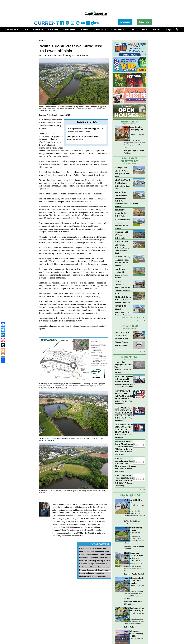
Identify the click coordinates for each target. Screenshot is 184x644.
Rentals (139, 321)
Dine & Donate (121, 342)
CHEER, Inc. (122, 345)
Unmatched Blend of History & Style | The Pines (133, 129)
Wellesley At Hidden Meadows (133, 501)
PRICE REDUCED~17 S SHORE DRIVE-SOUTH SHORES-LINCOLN (122, 296)
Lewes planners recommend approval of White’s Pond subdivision (97, 129)
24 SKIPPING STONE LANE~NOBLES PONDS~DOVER (123, 308)
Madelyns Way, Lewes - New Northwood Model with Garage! (121, 169)
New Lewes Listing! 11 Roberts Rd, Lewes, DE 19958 (122, 271)
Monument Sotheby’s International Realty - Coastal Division (126, 202)
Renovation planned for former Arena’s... (96, 554)
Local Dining (130, 326)
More (140, 351)
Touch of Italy (123, 338)
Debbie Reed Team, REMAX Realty (133, 603)
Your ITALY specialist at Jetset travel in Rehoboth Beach (125, 379)
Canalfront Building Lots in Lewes (133, 529)
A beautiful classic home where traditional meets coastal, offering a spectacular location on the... (134, 621)
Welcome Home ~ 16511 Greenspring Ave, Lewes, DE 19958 (122, 221)
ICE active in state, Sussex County (93, 548)
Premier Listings (130, 495)
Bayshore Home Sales (122, 175)
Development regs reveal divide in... (94, 564)
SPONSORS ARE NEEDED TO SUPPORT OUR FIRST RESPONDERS (125, 395)
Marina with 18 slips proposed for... (94, 576)
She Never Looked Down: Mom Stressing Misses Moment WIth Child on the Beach (125, 445)
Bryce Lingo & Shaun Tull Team (134, 152)
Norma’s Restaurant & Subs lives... (93, 570)
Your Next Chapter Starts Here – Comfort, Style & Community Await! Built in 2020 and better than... (134, 567)
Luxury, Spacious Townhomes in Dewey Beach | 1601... (133, 633)
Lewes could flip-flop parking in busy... (95, 561)
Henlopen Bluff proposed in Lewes (83, 136)
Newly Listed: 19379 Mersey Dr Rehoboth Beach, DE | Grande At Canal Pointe (122, 194)
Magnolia (127, 560)
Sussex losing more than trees (92, 573)
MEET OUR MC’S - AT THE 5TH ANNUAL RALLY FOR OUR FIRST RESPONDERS (125, 411)
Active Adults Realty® (121, 227)
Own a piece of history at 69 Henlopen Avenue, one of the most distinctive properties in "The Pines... (134, 144)
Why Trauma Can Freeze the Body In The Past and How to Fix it (125, 478)
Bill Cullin (121, 216)
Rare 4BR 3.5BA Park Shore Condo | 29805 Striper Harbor (134, 580)
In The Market (130, 357)
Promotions (127, 318)
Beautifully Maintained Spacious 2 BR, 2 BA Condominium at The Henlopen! (123, 212)
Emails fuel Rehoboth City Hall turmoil (95, 558)
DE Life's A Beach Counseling (123, 453)
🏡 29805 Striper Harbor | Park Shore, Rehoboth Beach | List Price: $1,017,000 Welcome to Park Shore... (133, 595)
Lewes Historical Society (123, 371)
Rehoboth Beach (129, 135)
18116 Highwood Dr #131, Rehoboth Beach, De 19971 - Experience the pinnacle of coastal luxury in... (134, 514)
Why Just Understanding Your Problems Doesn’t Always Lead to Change (125, 462)
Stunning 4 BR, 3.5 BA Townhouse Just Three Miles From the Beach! (123, 234)
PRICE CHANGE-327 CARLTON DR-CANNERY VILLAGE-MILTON (122, 283)
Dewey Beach (128, 639)
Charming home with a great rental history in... (134, 609)
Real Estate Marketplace (130, 160)
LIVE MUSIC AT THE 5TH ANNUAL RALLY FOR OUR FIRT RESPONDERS (125, 428)
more (140, 489)
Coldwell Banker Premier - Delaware (123, 289)
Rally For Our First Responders (124, 402)
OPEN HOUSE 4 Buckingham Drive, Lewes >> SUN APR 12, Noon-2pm (122, 182)
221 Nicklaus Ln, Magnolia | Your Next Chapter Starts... (133, 555)
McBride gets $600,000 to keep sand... (95, 551)
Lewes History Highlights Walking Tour (123, 365)
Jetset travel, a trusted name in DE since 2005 (125, 385)
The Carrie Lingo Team (132, 522)
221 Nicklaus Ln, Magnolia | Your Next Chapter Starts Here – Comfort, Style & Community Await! (122, 258)
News (139, 318)
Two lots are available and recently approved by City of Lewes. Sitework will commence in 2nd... (134, 540)
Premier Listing (130, 122)
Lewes (126, 533)
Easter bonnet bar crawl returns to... (94, 567)
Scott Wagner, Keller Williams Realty (122, 250)
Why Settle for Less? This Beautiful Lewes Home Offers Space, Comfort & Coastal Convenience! (123, 244)
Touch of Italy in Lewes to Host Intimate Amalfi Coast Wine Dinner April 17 (122, 334)
